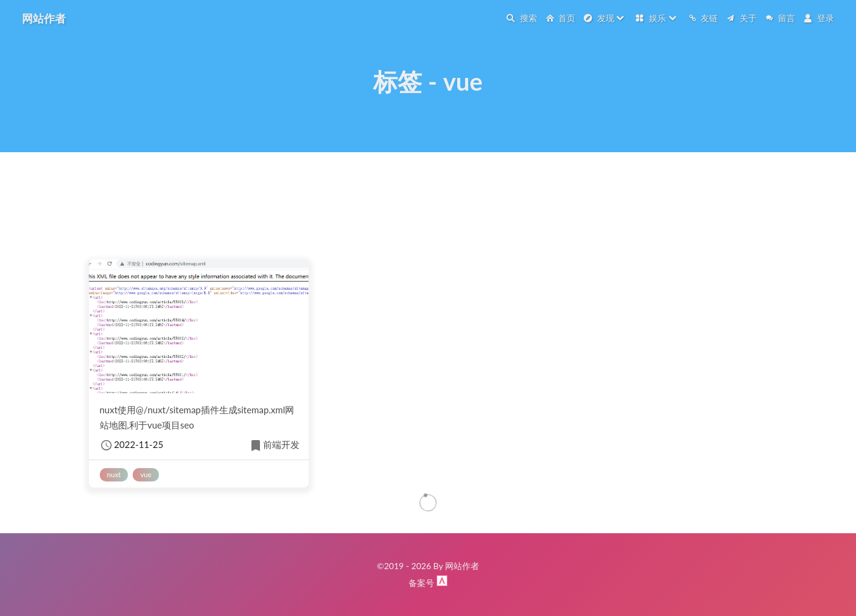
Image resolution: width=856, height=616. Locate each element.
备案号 (423, 583)
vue (146, 474)
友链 (703, 18)
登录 (819, 18)
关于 (742, 18)
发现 (604, 18)
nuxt (114, 474)
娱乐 (656, 18)
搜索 (522, 18)
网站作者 (44, 18)
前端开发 (274, 446)
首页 (561, 18)
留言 (781, 18)
